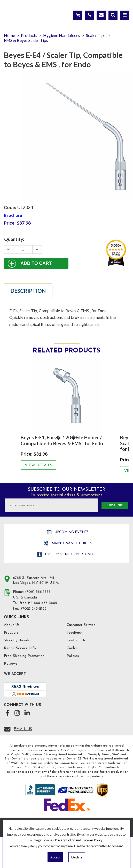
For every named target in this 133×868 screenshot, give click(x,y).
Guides (72, 648)
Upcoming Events (71, 532)
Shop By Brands (17, 640)
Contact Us (76, 640)
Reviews (11, 664)
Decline (77, 857)
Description (28, 291)
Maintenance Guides (71, 543)
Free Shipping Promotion (24, 656)
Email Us (23, 729)
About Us (12, 625)
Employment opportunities (71, 554)
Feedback (75, 633)
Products (11, 633)
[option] (66, 413)
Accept (55, 857)
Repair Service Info (20, 648)
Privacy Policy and (68, 840)
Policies (73, 656)
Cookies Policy (92, 840)
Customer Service (81, 625)
